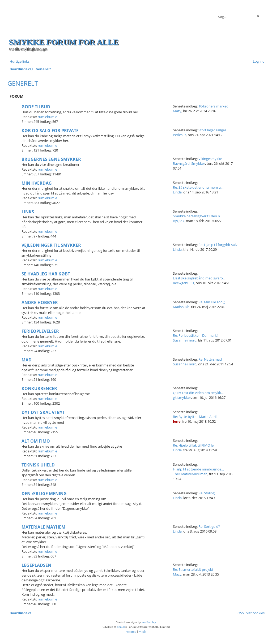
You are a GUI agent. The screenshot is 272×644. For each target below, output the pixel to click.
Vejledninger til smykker (51, 245)
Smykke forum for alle (64, 42)
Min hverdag (37, 183)
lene (177, 421)
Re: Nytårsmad (210, 359)
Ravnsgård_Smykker (189, 163)
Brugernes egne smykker (51, 159)
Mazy (177, 111)
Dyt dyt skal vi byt (43, 412)
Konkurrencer (39, 388)
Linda (177, 192)
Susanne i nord (185, 340)
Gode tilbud (36, 107)
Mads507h (181, 307)
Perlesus (180, 135)
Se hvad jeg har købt (46, 274)
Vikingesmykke (210, 159)
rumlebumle (47, 117)
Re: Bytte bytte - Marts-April (195, 417)
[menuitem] (258, 61)
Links (28, 212)
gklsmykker (182, 397)
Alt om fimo (36, 441)
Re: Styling (207, 493)
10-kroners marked (213, 106)
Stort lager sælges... (214, 130)
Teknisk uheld (38, 465)
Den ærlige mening (44, 494)
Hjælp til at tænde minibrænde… (198, 469)
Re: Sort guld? (209, 526)
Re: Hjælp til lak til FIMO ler (194, 445)
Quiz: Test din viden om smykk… (198, 393)
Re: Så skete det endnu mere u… (198, 187)
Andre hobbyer (40, 302)
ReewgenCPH (184, 283)
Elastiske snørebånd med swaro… (199, 278)
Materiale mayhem (43, 527)
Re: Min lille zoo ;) (212, 302)
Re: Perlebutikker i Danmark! (195, 335)
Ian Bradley (149, 622)
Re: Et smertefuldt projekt (193, 569)
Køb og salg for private (50, 131)
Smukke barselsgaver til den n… (198, 216)
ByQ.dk (179, 221)
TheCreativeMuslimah (190, 474)
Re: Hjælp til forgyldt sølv (218, 245)
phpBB (121, 627)
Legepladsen (36, 565)
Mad (27, 360)
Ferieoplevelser (40, 331)
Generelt (23, 83)
